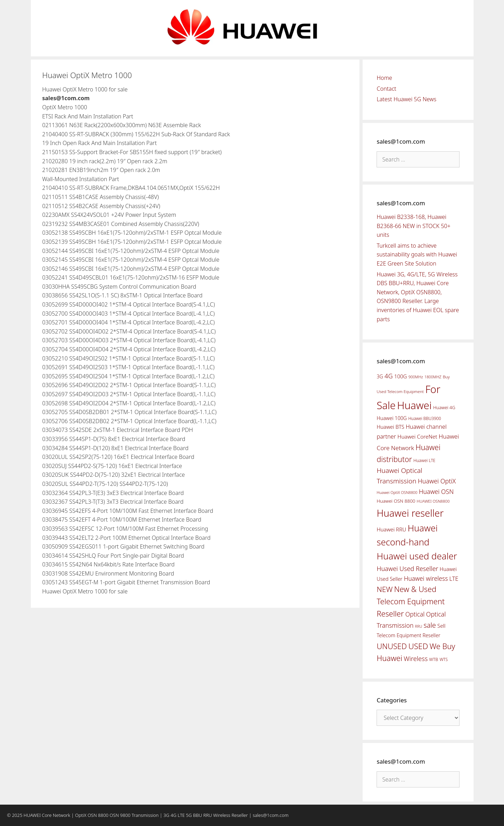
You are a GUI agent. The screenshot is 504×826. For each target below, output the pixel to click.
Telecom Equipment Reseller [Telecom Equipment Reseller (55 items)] (408, 635)
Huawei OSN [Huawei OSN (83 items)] (436, 491)
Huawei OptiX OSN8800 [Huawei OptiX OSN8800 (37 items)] (397, 492)
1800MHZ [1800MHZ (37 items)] (433, 377)
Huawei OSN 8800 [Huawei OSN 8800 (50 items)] (396, 501)
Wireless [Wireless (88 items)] (415, 659)
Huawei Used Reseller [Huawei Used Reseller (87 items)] (407, 569)
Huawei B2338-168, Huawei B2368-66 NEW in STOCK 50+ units (414, 226)
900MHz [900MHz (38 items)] (416, 377)
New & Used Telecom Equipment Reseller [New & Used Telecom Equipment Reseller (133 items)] (411, 601)
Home (384, 78)
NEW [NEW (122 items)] (385, 589)
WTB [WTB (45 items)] (434, 659)
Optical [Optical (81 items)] (415, 614)
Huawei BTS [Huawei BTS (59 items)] (390, 427)
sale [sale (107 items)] (430, 625)
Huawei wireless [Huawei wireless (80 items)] (426, 578)
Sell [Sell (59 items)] (442, 626)
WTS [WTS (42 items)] (444, 659)
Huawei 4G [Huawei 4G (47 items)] (444, 407)
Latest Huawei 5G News (407, 99)
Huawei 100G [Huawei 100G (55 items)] (392, 418)
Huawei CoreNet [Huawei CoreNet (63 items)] (418, 437)
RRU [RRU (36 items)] (419, 626)
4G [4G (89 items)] (389, 376)
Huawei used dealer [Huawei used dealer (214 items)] (417, 556)
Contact (386, 89)
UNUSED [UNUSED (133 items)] (392, 646)
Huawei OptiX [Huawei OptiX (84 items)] (437, 481)
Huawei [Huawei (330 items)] (414, 405)
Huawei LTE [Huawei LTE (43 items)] (424, 460)
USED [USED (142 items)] (418, 646)
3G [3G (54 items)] (380, 376)
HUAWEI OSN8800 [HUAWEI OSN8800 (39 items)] (433, 501)
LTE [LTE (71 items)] (454, 579)
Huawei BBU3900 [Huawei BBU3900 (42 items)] (425, 418)
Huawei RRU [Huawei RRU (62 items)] (391, 529)
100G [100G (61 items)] (400, 376)
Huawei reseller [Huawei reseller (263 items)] (410, 513)
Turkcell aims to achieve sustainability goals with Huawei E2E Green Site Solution (417, 254)
